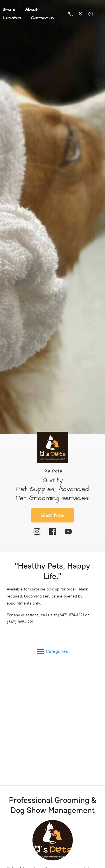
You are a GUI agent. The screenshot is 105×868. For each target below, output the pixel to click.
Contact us (42, 18)
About (31, 10)
